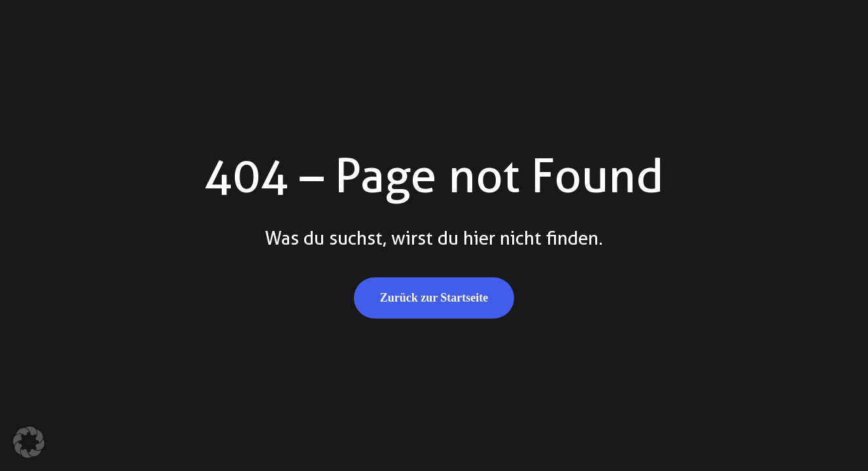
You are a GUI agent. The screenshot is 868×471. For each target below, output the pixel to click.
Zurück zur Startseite (434, 298)
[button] (29, 442)
